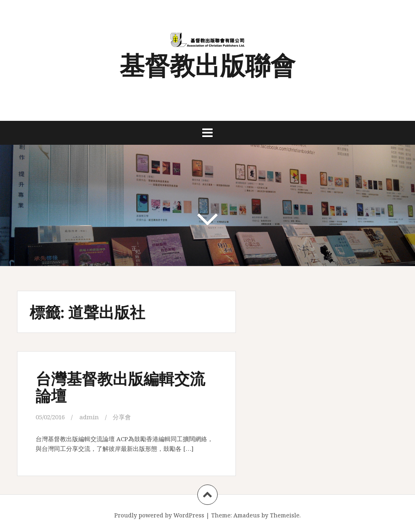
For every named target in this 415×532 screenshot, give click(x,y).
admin (89, 417)
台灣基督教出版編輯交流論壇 (120, 387)
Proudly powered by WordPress (159, 515)
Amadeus (247, 515)
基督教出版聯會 (207, 64)
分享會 (122, 417)
